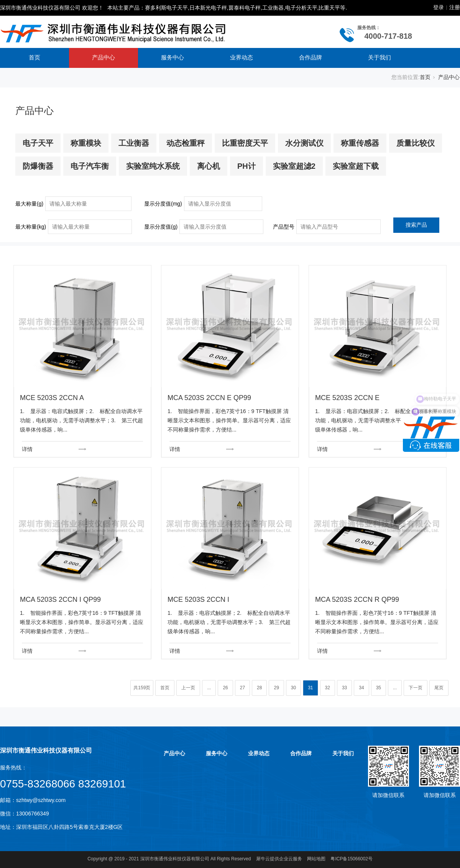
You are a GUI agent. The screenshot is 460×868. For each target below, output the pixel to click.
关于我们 (379, 57)
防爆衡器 (38, 166)
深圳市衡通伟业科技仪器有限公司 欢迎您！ (52, 8)
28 (259, 688)
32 (328, 688)
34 (361, 688)
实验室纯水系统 (153, 166)
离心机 (209, 166)
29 (276, 688)
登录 (439, 7)
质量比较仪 (416, 143)
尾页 (439, 688)
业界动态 (242, 57)
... (209, 688)
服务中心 (172, 57)
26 (225, 688)
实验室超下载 (356, 166)
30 (293, 688)
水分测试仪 (304, 143)
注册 (455, 7)
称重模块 (86, 143)
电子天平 (38, 143)
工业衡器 (134, 143)
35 (379, 688)
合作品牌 (310, 57)
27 (242, 688)
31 (310, 688)
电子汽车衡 (90, 166)
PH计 (246, 166)
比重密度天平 (245, 143)
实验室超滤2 (294, 166)
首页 (34, 57)
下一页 (416, 688)
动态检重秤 (186, 143)
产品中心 (103, 57)
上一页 (188, 688)
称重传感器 (360, 143)
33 (344, 688)
